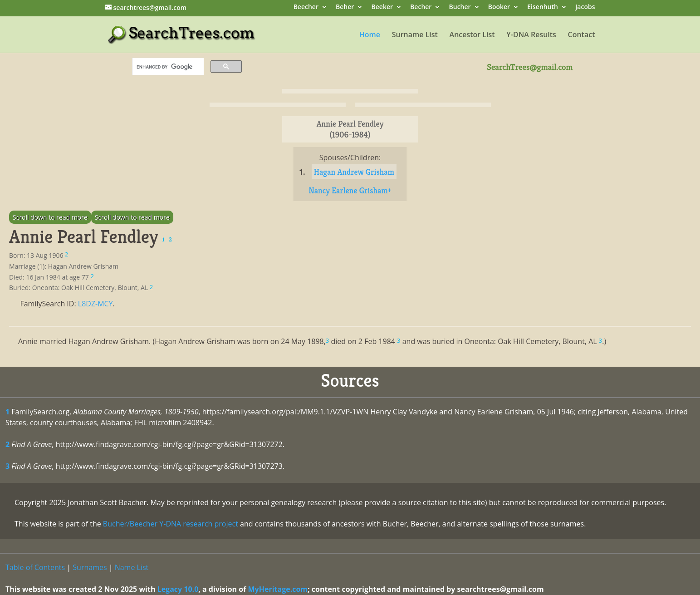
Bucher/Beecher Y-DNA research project (171, 524)
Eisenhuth (543, 7)
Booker (499, 7)
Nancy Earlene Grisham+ (350, 190)
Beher (345, 7)
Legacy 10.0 (178, 589)
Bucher (460, 7)
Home (370, 35)
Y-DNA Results (531, 35)
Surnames (90, 567)
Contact (582, 35)
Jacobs (585, 7)
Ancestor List (472, 35)
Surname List (415, 35)
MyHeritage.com (278, 589)
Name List (132, 567)
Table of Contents (35, 567)
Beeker (382, 7)
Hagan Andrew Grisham (354, 172)
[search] (167, 67)
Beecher (306, 7)
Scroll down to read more (50, 217)
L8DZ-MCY (95, 304)
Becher (421, 7)
